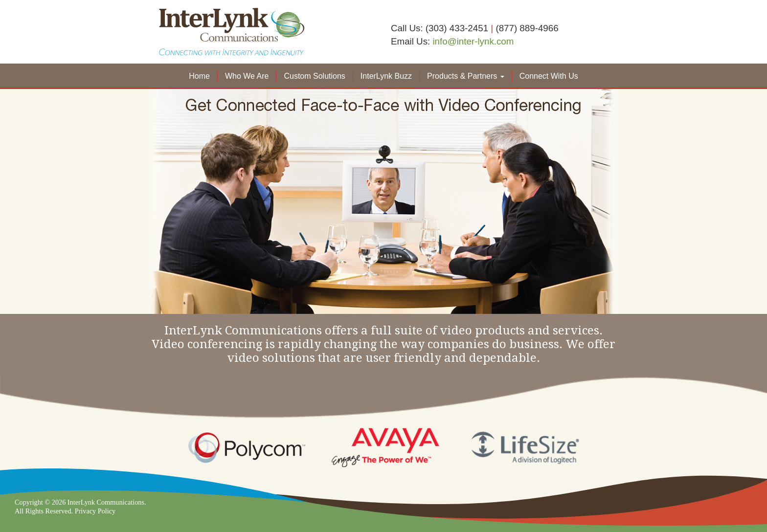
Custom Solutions (314, 76)
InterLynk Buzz (386, 76)
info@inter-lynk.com (473, 41)
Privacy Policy (95, 511)
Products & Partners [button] (466, 76)
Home (199, 76)
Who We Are (247, 76)
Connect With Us (549, 76)
